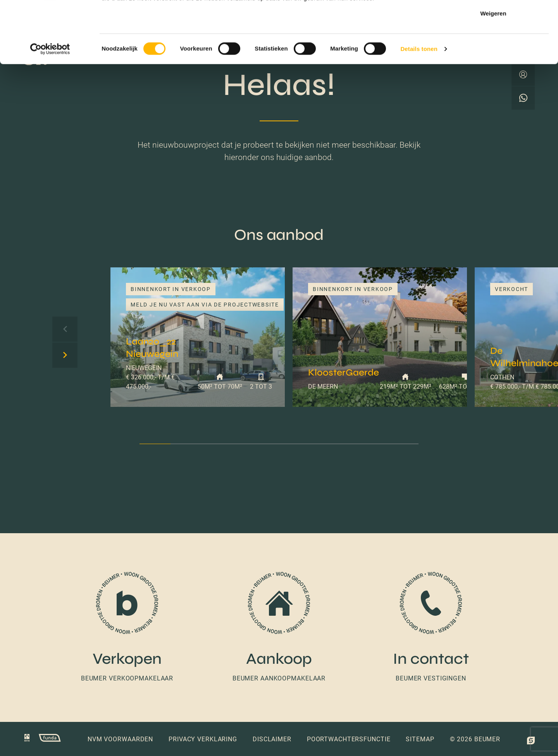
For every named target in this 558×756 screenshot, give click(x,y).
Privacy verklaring (203, 739)
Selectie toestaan (493, 46)
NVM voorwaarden (120, 739)
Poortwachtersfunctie (349, 739)
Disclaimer (272, 739)
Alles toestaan (493, 20)
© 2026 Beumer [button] (475, 739)
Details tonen (419, 107)
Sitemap (420, 739)
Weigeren (493, 71)
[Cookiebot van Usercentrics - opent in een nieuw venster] (50, 107)
